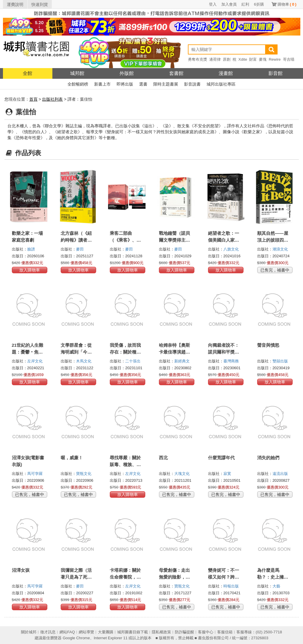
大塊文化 (182, 474)
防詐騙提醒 (184, 632)
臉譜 (31, 249)
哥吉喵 (289, 59)
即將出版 (125, 84)
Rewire (275, 59)
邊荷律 (215, 59)
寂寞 (227, 474)
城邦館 (77, 73)
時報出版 (231, 586)
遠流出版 (280, 474)
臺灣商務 (231, 361)
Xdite (243, 59)
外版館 (127, 73)
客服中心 (206, 632)
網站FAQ (67, 632)
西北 (163, 458)
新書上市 (102, 84)
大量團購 (106, 632)
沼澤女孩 (21, 570)
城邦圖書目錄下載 (133, 632)
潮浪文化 (280, 249)
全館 (28, 73)
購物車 (287, 4)
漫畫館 (226, 73)
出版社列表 (52, 99)
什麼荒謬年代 (221, 458)
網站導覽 (86, 632)
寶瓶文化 (84, 474)
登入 (213, 4)
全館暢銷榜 (78, 84)
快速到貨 (40, 4)
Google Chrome (76, 638)
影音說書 (192, 84)
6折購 (259, 4)
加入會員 (229, 4)
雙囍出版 (280, 361)
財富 (253, 59)
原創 (227, 59)
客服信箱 (225, 632)
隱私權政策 (161, 632)
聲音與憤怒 (268, 345)
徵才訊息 (48, 632)
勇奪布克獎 (198, 59)
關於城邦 (29, 632)
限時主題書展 (166, 84)
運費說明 (15, 4)
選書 (143, 84)
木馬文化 (84, 361)
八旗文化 (231, 249)
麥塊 (263, 59)
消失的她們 (268, 458)
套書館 (176, 73)
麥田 (80, 249)
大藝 (276, 586)
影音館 (275, 73)
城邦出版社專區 (221, 84)
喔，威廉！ (72, 458)
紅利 (245, 4)
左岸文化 (35, 361)
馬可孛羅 (35, 474)
